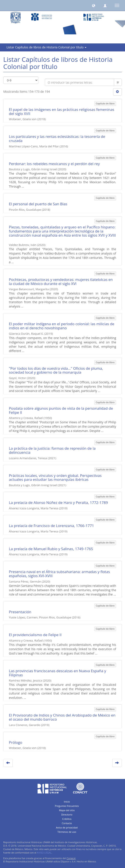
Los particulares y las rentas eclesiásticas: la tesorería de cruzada (57, 139)
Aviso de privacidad (67, 827)
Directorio (67, 815)
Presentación (20, 612)
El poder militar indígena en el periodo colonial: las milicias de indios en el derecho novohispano (62, 326)
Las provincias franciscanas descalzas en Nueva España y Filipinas (58, 673)
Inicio (67, 802)
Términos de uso (67, 832)
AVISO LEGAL (44, 853)
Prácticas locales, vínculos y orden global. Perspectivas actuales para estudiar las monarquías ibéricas (55, 478)
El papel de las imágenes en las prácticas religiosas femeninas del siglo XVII (62, 111)
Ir (118, 82)
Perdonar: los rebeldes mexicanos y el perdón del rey (54, 164)
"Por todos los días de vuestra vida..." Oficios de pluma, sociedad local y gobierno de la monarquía (56, 370)
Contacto (67, 823)
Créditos (67, 819)
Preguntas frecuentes (67, 806)
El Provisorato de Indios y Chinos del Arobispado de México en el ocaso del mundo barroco (62, 717)
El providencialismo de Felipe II (35, 635)
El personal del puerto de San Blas (38, 204)
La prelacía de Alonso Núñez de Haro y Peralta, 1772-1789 (58, 502)
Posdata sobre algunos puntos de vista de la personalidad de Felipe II (61, 410)
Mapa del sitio (67, 810)
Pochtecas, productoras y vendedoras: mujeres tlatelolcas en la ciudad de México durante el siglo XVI (61, 282)
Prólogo (15, 742)
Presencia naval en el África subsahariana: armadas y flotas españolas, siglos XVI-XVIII (59, 574)
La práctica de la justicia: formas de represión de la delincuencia (52, 450)
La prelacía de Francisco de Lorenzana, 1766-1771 (51, 526)
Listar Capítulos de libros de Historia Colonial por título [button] (46, 47)
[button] (94, 5)
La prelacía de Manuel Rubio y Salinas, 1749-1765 (51, 549)
